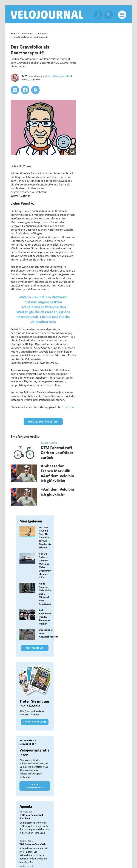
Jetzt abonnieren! (35, 786)
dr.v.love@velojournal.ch (58, 76)
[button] (15, 90)
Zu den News (35, 648)
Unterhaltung (27, 33)
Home (14, 33)
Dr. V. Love (42, 33)
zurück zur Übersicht (43, 422)
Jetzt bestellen (35, 722)
